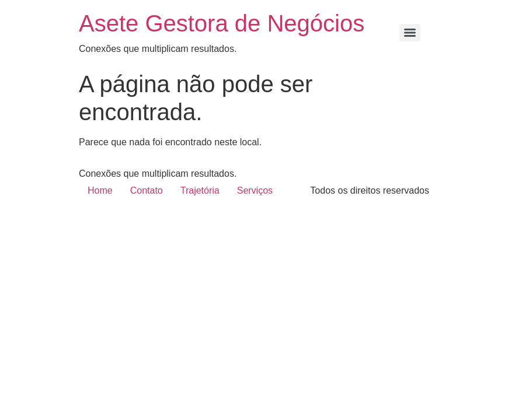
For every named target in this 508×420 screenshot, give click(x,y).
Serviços (255, 190)
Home (100, 190)
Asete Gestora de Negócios (222, 23)
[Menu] (410, 33)
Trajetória (200, 190)
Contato (147, 190)
